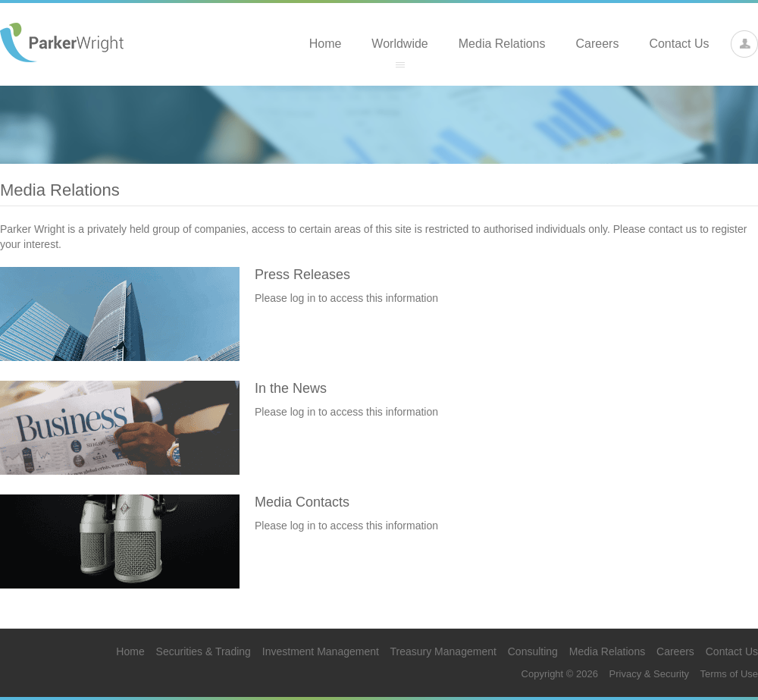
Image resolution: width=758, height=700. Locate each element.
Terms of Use (729, 674)
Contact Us (679, 44)
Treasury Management (443, 651)
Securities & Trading (204, 651)
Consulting (533, 651)
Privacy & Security (649, 674)
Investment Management (321, 651)
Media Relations (502, 44)
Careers (598, 44)
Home (326, 44)
